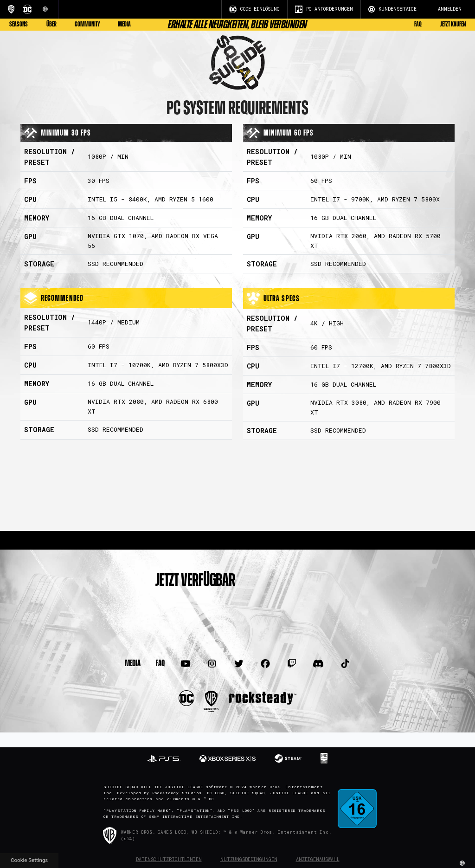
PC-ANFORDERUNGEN (324, 9)
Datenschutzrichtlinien (169, 859)
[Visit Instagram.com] (212, 664)
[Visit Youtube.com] (186, 664)
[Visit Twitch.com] (292, 664)
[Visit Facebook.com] (265, 664)
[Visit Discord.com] (318, 664)
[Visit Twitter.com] (239, 664)
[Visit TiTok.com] (345, 664)
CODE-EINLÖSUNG (254, 9)
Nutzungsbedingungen (249, 859)
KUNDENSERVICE (392, 9)
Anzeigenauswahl (318, 859)
